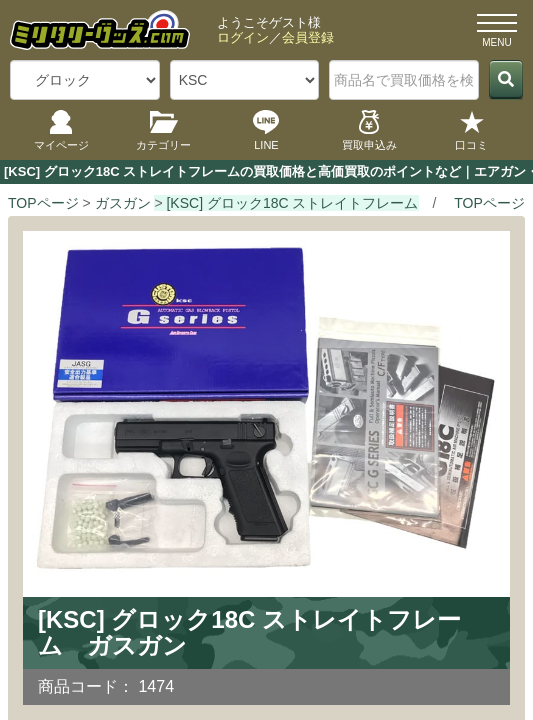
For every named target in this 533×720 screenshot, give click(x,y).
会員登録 (308, 37)
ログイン (243, 37)
